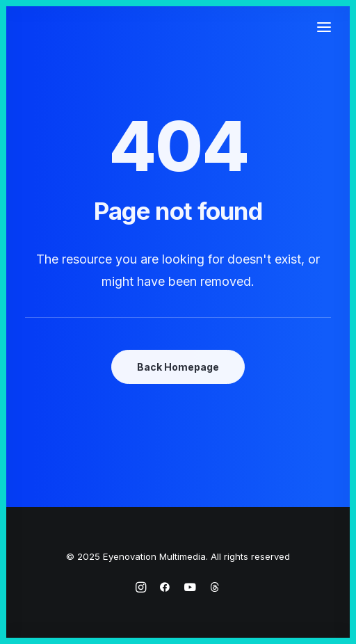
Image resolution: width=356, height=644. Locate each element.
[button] (324, 27)
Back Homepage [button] (178, 367)
